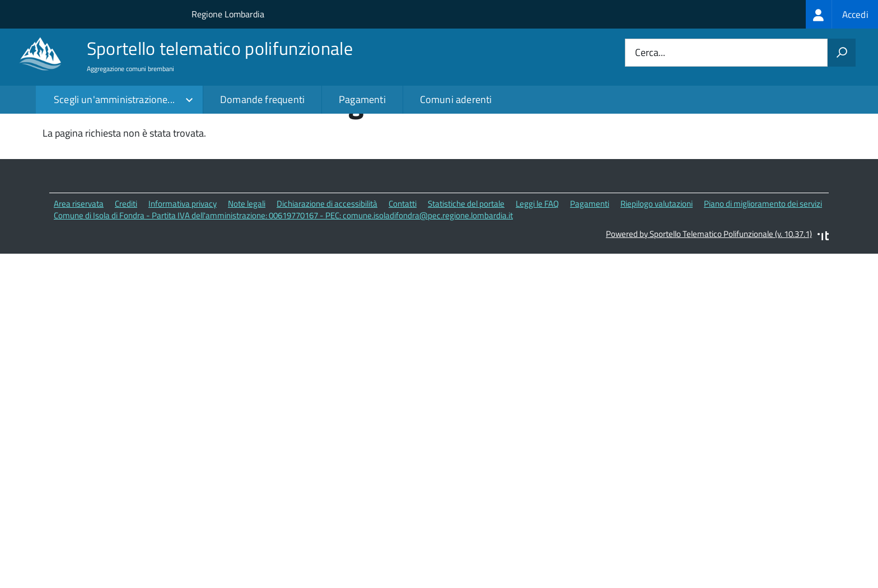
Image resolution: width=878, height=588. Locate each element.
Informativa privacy (183, 273)
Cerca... (650, 53)
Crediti (126, 273)
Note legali (247, 273)
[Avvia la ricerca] (842, 53)
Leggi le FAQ (537, 273)
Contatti (403, 273)
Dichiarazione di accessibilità (327, 273)
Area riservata (79, 273)
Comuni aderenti (456, 99)
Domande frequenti (262, 99)
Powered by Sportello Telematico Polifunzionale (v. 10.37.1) (709, 303)
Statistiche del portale (466, 273)
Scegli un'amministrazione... (114, 99)
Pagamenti (362, 99)
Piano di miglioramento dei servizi (763, 273)
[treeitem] (842, 14)
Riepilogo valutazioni (657, 273)
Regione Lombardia (228, 14)
